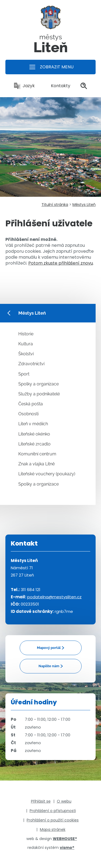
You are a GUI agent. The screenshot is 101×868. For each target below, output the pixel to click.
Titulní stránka (55, 205)
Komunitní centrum (37, 454)
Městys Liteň (84, 205)
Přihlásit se (41, 801)
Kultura (26, 344)
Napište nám (49, 666)
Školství (26, 354)
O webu (64, 801)
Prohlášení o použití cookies (53, 820)
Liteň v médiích (33, 424)
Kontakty (58, 86)
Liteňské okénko (34, 434)
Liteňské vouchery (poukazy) (47, 474)
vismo (67, 848)
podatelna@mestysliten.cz (54, 597)
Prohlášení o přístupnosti (53, 811)
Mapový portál (49, 648)
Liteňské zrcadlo (34, 444)
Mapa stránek (53, 830)
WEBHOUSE (65, 839)
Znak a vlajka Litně (36, 464)
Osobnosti (28, 414)
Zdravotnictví (31, 364)
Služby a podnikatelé (39, 394)
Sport (24, 374)
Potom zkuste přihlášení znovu (61, 263)
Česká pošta (31, 404)
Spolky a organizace (39, 384)
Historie (26, 334)
